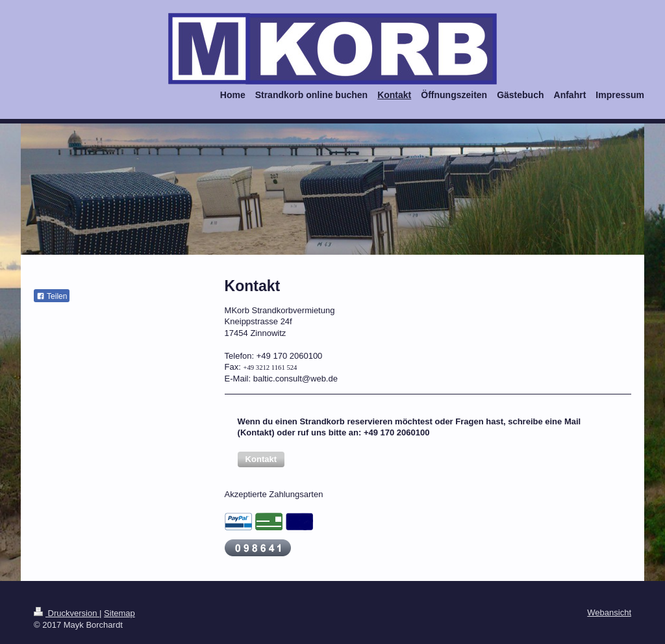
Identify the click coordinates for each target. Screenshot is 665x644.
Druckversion (67, 613)
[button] (261, 459)
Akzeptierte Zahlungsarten (274, 494)
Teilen (52, 296)
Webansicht (609, 612)
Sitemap (119, 613)
